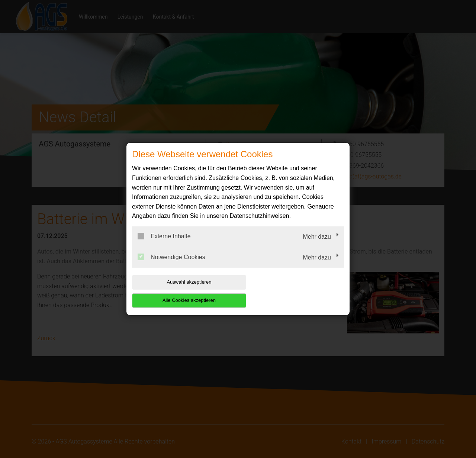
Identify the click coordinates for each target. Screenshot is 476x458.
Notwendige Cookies (171, 266)
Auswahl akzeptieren (180, 291)
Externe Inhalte (164, 245)
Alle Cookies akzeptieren (296, 291)
